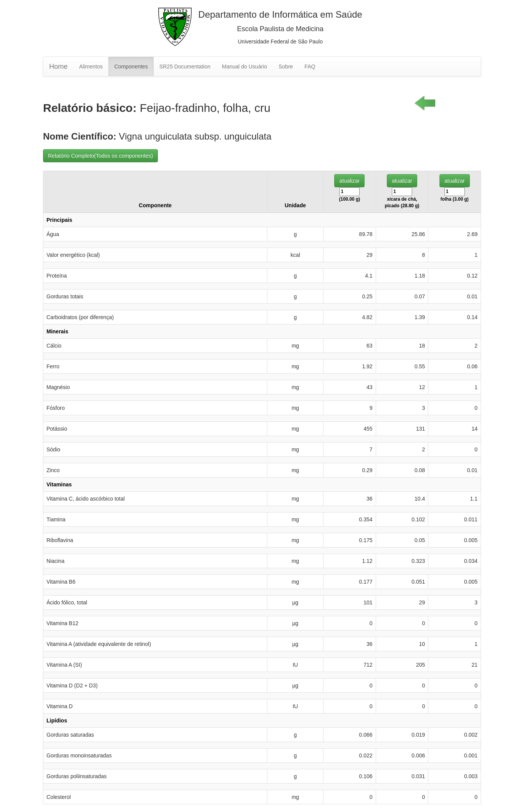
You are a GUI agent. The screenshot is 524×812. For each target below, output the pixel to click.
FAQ (310, 67)
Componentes (131, 67)
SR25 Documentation (185, 67)
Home (58, 67)
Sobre (286, 67)
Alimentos (91, 67)
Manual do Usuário (245, 67)
